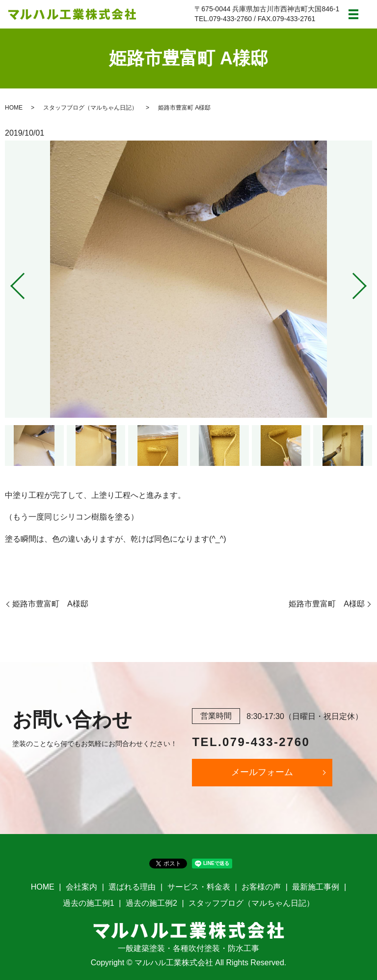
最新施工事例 (316, 887)
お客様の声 (261, 887)
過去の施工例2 (151, 903)
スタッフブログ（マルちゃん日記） (90, 108)
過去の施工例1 (89, 903)
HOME (14, 108)
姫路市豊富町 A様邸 (50, 604)
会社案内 (81, 887)
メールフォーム (262, 772)
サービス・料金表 (199, 887)
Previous (9, 282)
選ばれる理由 (132, 887)
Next (368, 282)
